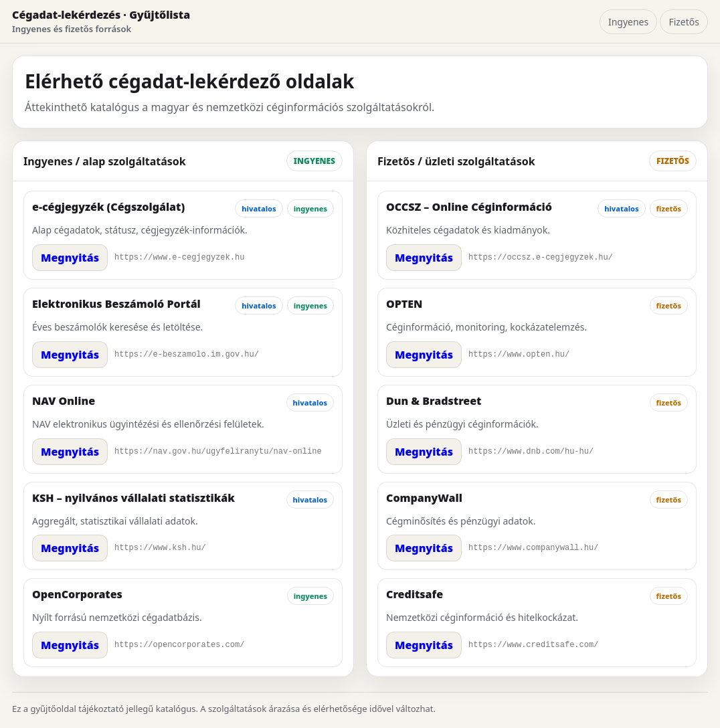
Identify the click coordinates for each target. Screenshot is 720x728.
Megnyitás (70, 258)
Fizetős (684, 22)
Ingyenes (628, 22)
